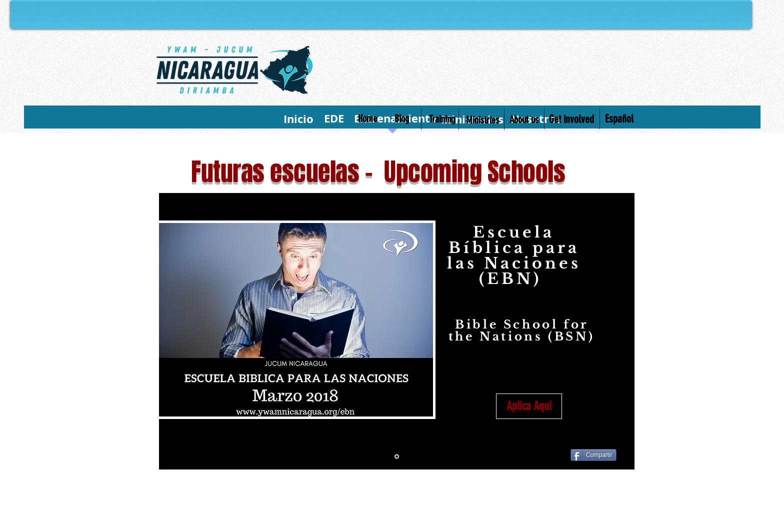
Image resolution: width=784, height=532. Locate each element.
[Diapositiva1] (397, 457)
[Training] (442, 119)
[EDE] (334, 118)
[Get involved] (571, 119)
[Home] (367, 118)
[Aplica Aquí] (529, 406)
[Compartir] (593, 455)
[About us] (524, 119)
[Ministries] (482, 120)
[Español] (619, 119)
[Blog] (402, 118)
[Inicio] (298, 119)
